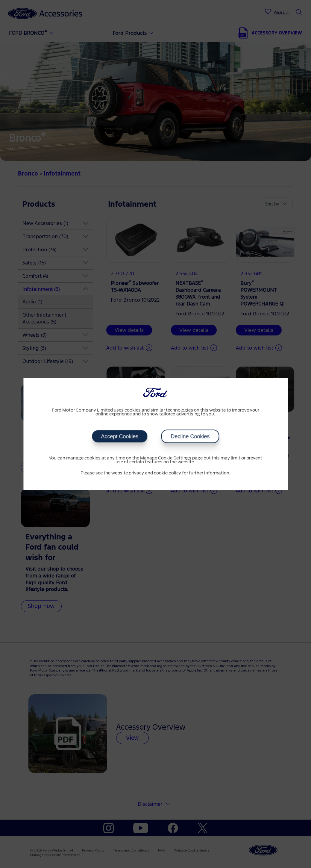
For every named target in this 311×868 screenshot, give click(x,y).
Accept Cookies (120, 436)
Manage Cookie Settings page (171, 458)
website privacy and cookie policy (146, 473)
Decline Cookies (190, 436)
